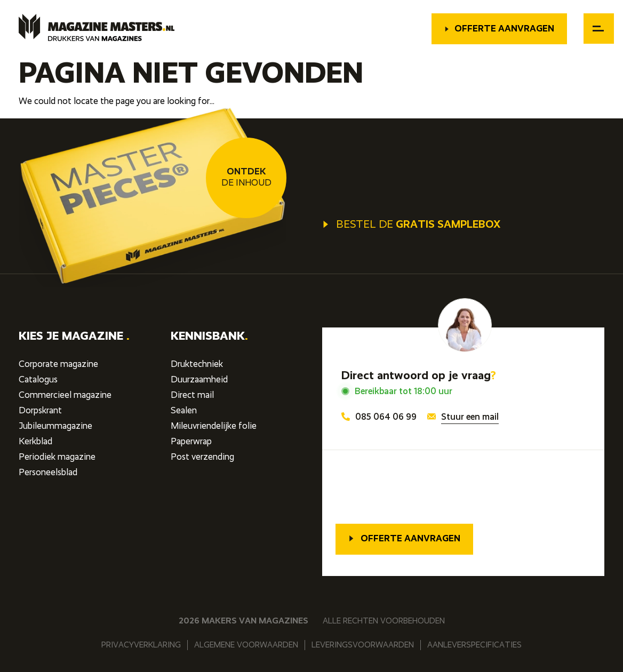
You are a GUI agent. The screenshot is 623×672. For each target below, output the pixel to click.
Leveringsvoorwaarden (363, 645)
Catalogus (38, 380)
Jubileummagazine (55, 426)
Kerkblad (35, 442)
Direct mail (192, 395)
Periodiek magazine (57, 457)
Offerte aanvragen (499, 29)
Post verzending (202, 457)
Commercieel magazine (65, 395)
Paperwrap (191, 442)
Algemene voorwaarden (246, 645)
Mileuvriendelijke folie (214, 426)
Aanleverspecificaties (474, 645)
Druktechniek (197, 365)
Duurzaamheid (199, 380)
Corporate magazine (58, 365)
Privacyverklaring (141, 645)
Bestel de (411, 225)
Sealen (184, 411)
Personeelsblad (48, 473)
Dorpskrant (40, 411)
